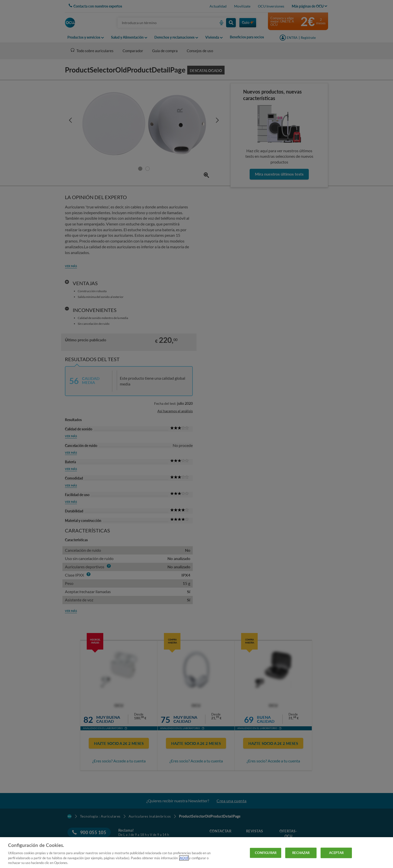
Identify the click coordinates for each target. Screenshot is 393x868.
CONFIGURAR (266, 853)
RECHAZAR (301, 853)
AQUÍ (184, 858)
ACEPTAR (336, 853)
